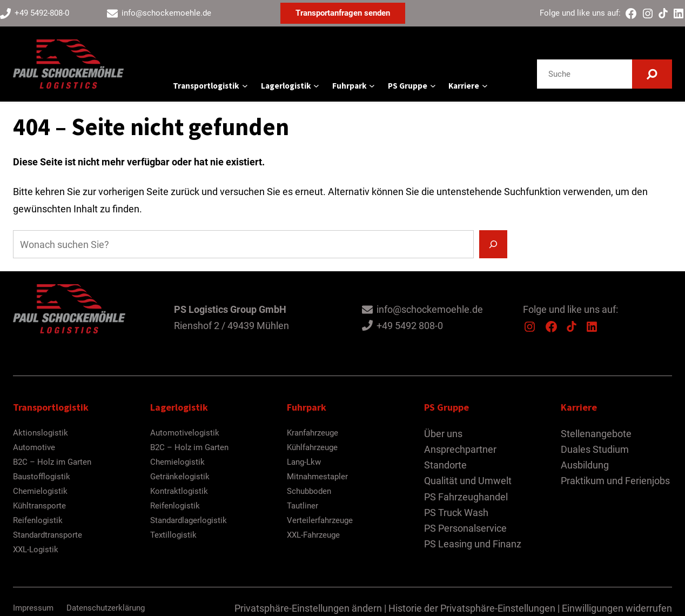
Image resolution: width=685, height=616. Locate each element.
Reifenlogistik (38, 520)
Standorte (445, 465)
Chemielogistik (40, 491)
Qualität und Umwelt (468, 481)
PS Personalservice (465, 528)
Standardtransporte (48, 535)
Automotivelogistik (185, 433)
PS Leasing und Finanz (473, 544)
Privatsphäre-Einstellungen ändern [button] (308, 608)
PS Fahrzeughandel (466, 497)
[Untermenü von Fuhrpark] (372, 86)
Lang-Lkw (304, 462)
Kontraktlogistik (179, 491)
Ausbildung (585, 465)
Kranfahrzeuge (313, 433)
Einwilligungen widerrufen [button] (617, 608)
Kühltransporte (39, 506)
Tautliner (303, 506)
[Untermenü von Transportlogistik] (245, 86)
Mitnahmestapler (317, 477)
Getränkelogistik (180, 477)
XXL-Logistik (36, 550)
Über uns (443, 434)
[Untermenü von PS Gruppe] (433, 86)
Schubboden (309, 491)
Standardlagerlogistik (189, 520)
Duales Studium (595, 449)
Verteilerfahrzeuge (320, 520)
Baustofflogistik (42, 477)
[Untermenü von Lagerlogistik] (316, 86)
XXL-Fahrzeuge (313, 535)
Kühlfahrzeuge (312, 447)
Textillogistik (173, 535)
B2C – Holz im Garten (52, 462)
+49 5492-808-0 (42, 13)
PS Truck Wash (456, 513)
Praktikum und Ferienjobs (615, 481)
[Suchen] (652, 74)
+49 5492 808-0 (410, 326)
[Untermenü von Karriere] (485, 86)
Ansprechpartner (460, 449)
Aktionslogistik (41, 433)
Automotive (34, 447)
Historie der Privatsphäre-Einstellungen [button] (472, 608)
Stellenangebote (596, 434)
